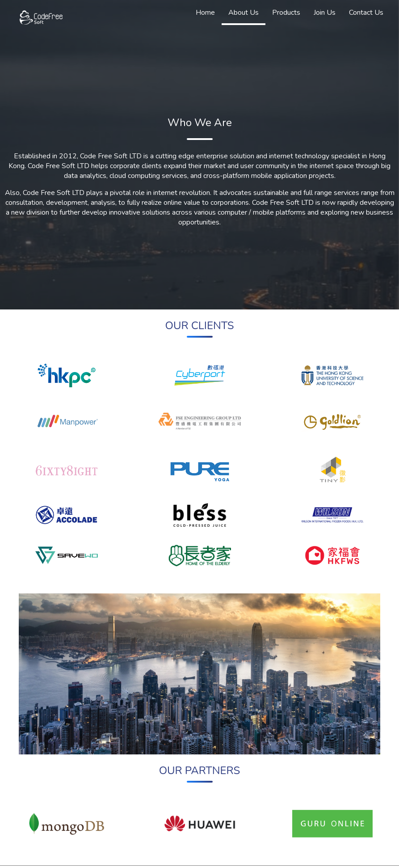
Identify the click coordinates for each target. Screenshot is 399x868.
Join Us (325, 13)
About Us (244, 13)
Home (205, 13)
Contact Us (366, 13)
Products (286, 13)
